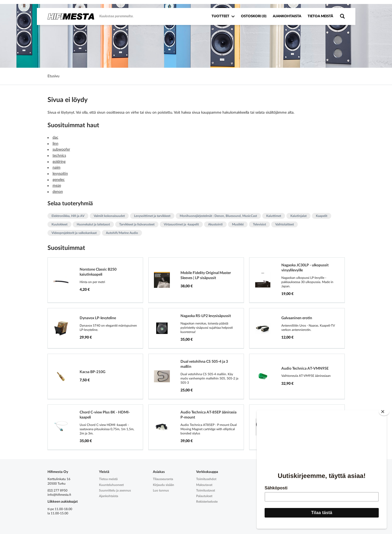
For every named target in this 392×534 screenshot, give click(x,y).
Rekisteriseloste (207, 502)
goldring (59, 162)
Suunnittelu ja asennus (115, 490)
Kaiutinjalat (298, 216)
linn (55, 144)
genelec (59, 180)
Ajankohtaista (287, 16)
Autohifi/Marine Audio (122, 233)
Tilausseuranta (163, 479)
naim (57, 168)
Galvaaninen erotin (297, 318)
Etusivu (53, 76)
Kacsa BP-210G (92, 372)
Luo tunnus (161, 490)
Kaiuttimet (274, 216)
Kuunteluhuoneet (111, 485)
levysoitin (60, 174)
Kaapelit (322, 216)
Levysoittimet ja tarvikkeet (152, 216)
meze (57, 186)
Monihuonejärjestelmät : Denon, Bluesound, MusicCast (218, 216)
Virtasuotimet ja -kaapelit (181, 224)
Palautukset (204, 496)
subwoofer (61, 149)
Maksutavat (204, 485)
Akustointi (215, 224)
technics (59, 156)
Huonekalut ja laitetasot (93, 224)
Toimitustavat (206, 490)
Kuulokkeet (59, 224)
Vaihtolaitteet (285, 224)
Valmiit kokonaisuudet (109, 216)
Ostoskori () (254, 16)
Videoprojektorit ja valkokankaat (74, 233)
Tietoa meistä (320, 16)
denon (58, 192)
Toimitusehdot (206, 479)
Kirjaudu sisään (163, 485)
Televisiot (259, 224)
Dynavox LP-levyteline (98, 318)
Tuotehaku (342, 16)
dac (55, 138)
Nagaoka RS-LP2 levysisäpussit (206, 316)
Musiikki (238, 224)
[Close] (384, 409)
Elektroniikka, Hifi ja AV (68, 216)
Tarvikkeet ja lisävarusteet (137, 224)
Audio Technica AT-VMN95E (305, 369)
